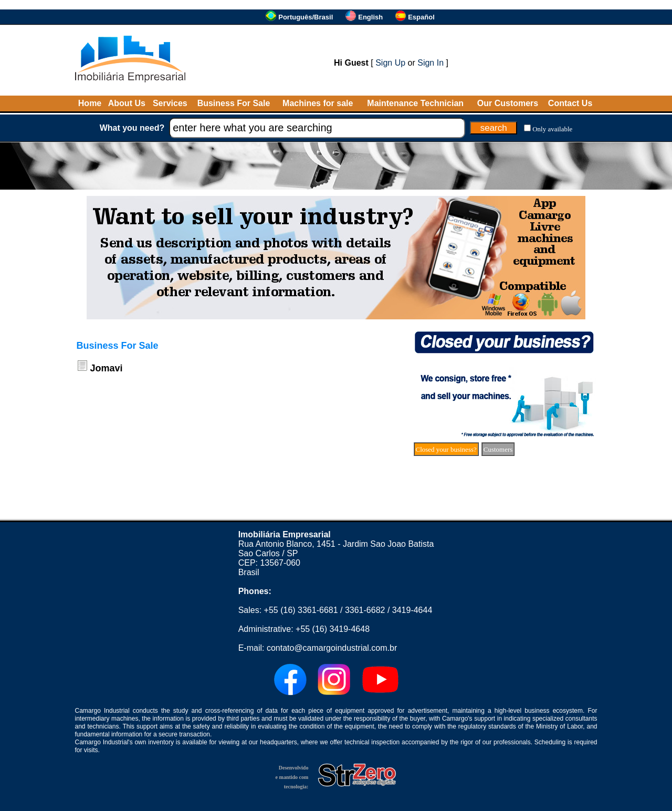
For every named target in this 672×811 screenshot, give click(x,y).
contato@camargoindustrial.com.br (332, 648)
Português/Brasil (306, 17)
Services (170, 103)
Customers (498, 449)
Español (421, 17)
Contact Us (570, 103)
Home (90, 103)
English (370, 17)
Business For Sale (234, 103)
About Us (127, 103)
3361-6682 (365, 610)
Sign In (430, 63)
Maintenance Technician (415, 103)
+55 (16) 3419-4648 (333, 629)
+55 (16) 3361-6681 (301, 610)
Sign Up (390, 63)
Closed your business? (446, 449)
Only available (552, 129)
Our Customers (508, 103)
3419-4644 (412, 610)
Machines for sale (318, 103)
